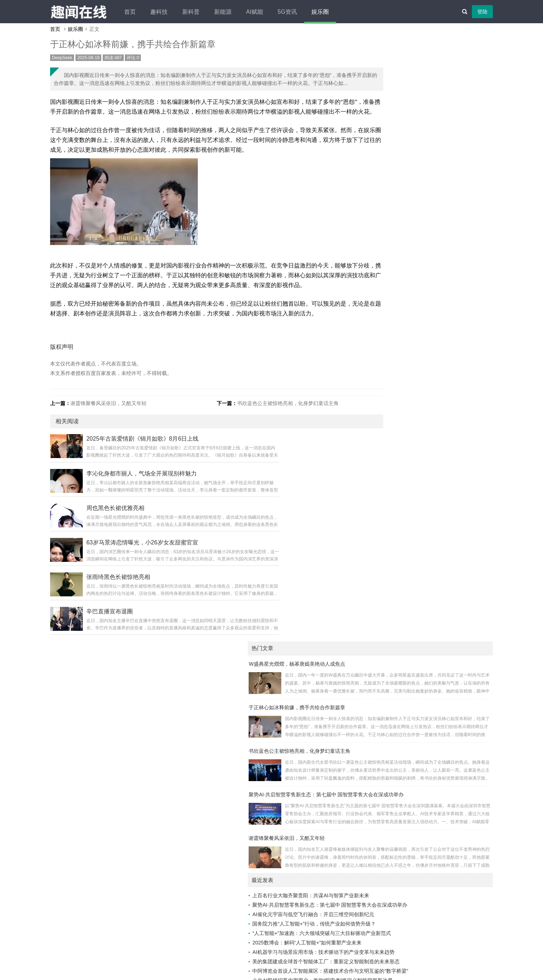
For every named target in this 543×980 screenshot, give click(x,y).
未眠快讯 (361, 703)
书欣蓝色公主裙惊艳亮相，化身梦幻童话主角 (278, 462)
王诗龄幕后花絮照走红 (376, 540)
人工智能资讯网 (430, 675)
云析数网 (361, 731)
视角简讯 (361, 826)
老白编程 (314, 960)
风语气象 (422, 760)
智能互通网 (364, 684)
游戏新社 (361, 750)
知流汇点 (422, 892)
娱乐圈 (351, 12)
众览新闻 (422, 788)
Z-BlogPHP (260, 960)
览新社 (359, 835)
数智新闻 (422, 637)
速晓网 (359, 882)
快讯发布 (422, 816)
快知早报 (422, 656)
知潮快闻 (361, 807)
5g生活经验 (364, 769)
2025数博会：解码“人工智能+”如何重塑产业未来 (406, 368)
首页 (161, 12)
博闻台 (359, 845)
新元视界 (422, 779)
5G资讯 (318, 12)
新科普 (222, 12)
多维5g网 (422, 684)
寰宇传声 (422, 741)
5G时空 (360, 854)
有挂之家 (422, 703)
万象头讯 (361, 656)
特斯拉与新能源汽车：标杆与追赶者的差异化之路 (407, 531)
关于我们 (213, 949)
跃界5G (420, 665)
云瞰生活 (361, 646)
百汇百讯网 (364, 722)
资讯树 (420, 731)
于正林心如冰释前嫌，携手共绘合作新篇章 (396, 95)
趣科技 (190, 12)
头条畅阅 (422, 845)
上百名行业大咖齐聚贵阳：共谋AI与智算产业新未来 (409, 283)
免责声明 (264, 949)
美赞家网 (361, 637)
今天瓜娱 (361, 760)
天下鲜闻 (361, 788)
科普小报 (361, 675)
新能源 (254, 12)
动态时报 (361, 863)
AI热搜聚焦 (424, 854)
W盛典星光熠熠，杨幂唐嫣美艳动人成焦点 (395, 51)
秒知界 (420, 826)
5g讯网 (420, 628)
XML (335, 949)
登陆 (458, 12)
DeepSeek (86, 63)
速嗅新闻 (361, 892)
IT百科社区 (424, 769)
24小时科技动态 (369, 816)
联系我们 (289, 949)
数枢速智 (422, 797)
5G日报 (420, 712)
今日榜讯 (361, 797)
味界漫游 (361, 665)
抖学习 (359, 694)
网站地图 (314, 949)
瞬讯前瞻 (422, 882)
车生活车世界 (427, 863)
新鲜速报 (361, 712)
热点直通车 (364, 873)
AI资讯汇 (361, 628)
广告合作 (238, 949)
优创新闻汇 (425, 722)
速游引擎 (422, 646)
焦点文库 (361, 741)
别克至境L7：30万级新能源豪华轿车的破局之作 (405, 474)
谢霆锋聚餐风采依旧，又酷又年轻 (133, 462)
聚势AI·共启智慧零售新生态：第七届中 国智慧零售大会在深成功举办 (425, 182)
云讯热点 (422, 873)
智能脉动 (422, 750)
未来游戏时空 (427, 807)
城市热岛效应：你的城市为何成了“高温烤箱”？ (403, 521)
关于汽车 (422, 694)
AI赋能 (285, 12)
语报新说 (422, 835)
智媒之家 (361, 779)
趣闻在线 (260, 938)
